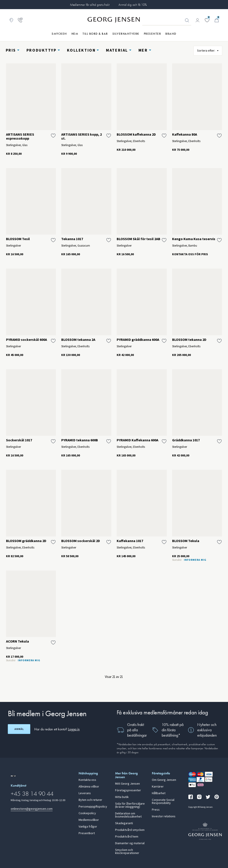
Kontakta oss (87, 780)
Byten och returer (90, 800)
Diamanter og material (130, 843)
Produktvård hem (127, 837)
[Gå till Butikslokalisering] (11, 20)
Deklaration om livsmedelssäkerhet (128, 815)
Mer (143, 50)
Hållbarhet (159, 793)
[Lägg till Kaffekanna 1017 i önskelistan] (164, 542)
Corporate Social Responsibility (163, 802)
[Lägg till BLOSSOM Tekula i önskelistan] (219, 542)
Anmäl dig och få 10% (132, 5)
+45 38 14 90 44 (32, 794)
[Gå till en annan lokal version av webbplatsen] (13, 776)
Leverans (85, 793)
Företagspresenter (128, 790)
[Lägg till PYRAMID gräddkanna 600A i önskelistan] (164, 341)
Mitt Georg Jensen (127, 784)
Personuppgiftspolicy (93, 807)
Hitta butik (122, 797)
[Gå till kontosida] (197, 20)
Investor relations (164, 816)
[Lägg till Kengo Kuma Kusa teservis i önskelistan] (219, 240)
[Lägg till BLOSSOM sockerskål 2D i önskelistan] (109, 542)
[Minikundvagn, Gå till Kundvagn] (217, 20)
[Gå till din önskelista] (207, 20)
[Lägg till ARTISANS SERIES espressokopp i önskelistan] (53, 136)
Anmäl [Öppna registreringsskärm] (19, 729)
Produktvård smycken (130, 830)
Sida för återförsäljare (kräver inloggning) (130, 805)
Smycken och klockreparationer (127, 852)
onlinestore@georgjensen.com (32, 809)
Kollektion (81, 50)
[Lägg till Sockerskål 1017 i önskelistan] (53, 441)
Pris (11, 50)
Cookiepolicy (87, 813)
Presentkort (87, 833)
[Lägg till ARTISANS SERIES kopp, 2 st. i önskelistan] (109, 136)
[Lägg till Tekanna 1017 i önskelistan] (109, 240)
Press (156, 810)
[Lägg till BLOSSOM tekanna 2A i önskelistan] (109, 341)
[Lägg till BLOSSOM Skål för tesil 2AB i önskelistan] (164, 240)
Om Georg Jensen (164, 780)
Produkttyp (42, 50)
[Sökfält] (167, 20)
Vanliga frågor (88, 827)
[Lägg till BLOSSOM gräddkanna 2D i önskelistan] (53, 542)
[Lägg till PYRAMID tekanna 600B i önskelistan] (109, 441)
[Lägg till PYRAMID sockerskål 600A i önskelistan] (53, 341)
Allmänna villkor (89, 787)
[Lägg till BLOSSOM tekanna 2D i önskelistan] (219, 341)
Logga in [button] (74, 729)
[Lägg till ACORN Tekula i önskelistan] (53, 643)
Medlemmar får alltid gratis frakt (90, 5)
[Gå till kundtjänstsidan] (20, 20)
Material (117, 50)
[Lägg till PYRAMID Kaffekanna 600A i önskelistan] (164, 441)
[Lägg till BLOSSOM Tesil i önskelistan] (53, 240)
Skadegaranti (124, 823)
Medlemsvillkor (89, 820)
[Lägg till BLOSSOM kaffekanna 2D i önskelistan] (164, 136)
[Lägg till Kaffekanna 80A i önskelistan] (219, 136)
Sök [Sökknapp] (187, 20)
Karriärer (158, 787)
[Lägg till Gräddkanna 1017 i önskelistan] (219, 441)
